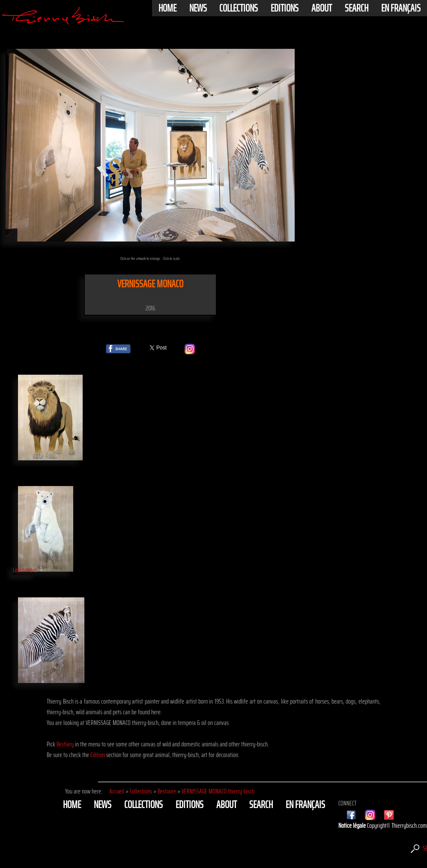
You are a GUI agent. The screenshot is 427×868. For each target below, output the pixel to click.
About (322, 8)
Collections (239, 8)
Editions (285, 8)
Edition (98, 755)
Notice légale (353, 825)
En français (401, 8)
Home (167, 8)
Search (357, 8)
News (198, 8)
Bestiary (65, 744)
